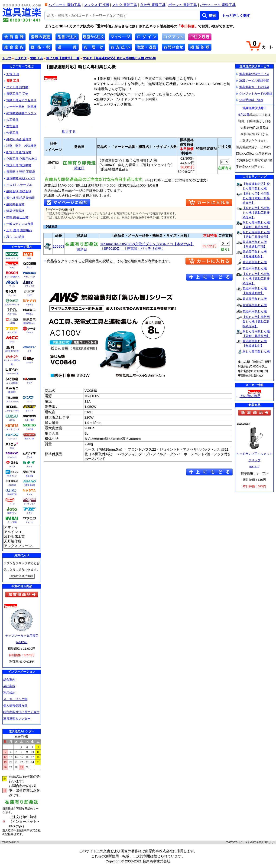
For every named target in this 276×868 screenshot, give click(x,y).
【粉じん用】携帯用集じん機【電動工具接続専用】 (256, 322)
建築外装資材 (14, 211)
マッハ (12, 286)
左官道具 (11, 126)
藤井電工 (12, 392)
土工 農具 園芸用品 (18, 230)
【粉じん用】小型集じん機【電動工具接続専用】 (256, 198)
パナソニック (29, 277)
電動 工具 (36, 58)
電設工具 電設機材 (18, 165)
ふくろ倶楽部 (12, 383)
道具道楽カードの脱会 (253, 87)
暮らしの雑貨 (14, 237)
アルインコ (12, 439)
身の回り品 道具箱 (18, 139)
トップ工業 (12, 332)
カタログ (21, 58)
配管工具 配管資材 (18, 152)
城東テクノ (12, 513)
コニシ (12, 504)
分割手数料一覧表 (250, 100)
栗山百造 (29, 476)
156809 (58, 246)
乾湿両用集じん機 (255, 262)
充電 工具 (11, 74)
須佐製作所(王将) (12, 351)
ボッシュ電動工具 (12, 277)
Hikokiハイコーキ (12, 258)
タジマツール (12, 401)
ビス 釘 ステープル (18, 185)
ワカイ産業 (12, 522)
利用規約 (9, 693)
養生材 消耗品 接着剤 (19, 198)
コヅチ (29, 383)
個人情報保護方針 (15, 706)
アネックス (29, 286)
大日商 (12, 323)
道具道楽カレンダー (17, 719)
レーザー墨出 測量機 (20, 107)
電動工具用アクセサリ (20, 100)
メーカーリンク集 (15, 699)
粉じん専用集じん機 (256, 352)
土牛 (29, 351)
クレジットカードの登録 (254, 93)
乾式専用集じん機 (255, 299)
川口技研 (12, 485)
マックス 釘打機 (96, 5)
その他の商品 (250, 396)
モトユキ (12, 295)
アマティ (22, 527)
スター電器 (29, 420)
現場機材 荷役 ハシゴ (19, 178)
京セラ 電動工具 (153, 5)
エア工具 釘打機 (16, 87)
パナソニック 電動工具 (218, 5)
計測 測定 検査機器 (20, 146)
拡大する (69, 129)
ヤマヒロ (29, 522)
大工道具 (11, 120)
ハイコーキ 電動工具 (65, 5)
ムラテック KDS (12, 411)
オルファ (29, 411)
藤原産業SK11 (29, 323)
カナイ (29, 467)
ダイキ (29, 457)
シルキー (29, 362)
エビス (12, 420)
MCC (12, 342)
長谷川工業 (29, 439)
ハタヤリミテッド (12, 429)
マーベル (29, 332)
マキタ (12, 267)
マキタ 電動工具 (125, 5)
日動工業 (29, 429)
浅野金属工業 (29, 485)
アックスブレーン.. (22, 546)
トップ (7, 58)
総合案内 (9, 680)
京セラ (29, 267)
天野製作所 (22, 541)
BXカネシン (12, 476)
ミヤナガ (29, 305)
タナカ (12, 467)
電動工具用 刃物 (16, 94)
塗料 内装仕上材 (16, 217)
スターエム (12, 314)
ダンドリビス (29, 504)
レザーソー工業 (12, 374)
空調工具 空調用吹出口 (21, 159)
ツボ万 (29, 295)
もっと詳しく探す (236, 16)
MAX (29, 258)
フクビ (29, 513)
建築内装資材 (14, 204)
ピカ (12, 448)
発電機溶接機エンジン (20, 113)
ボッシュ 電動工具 (183, 5)
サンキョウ (12, 457)
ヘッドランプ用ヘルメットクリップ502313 (254, 460)
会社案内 (9, 686)
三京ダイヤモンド (12, 305)
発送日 (79, 166)
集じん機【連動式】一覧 (63, 58)
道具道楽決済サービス (253, 74)
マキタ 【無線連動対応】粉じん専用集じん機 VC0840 (119, 58)
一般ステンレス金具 (19, 224)
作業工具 (11, 133)
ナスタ (29, 494)
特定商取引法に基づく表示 (21, 712)
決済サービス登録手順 (253, 80)
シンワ (29, 401)
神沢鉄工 (29, 314)
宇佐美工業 (12, 494)
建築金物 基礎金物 (18, 191)
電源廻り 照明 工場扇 (19, 172)
